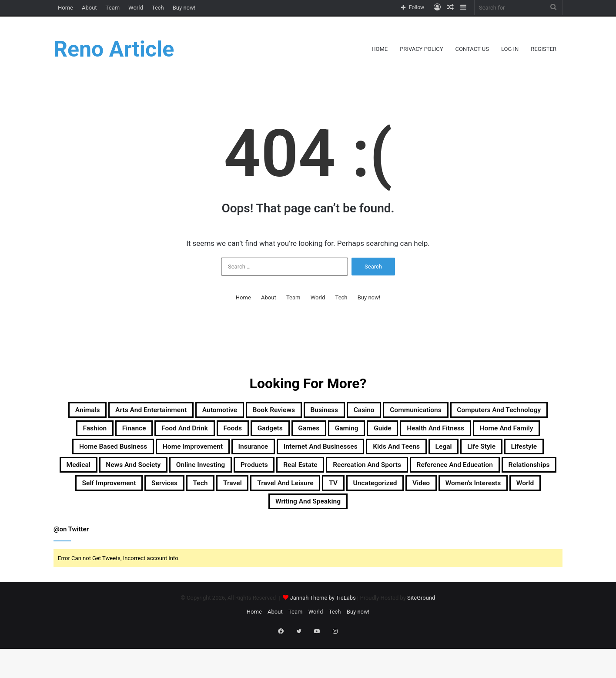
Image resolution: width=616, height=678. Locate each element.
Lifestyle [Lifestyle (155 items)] (381, 474)
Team (113, 8)
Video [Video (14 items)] (512, 516)
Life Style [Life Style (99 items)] (329, 474)
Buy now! (184, 8)
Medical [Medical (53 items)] (431, 474)
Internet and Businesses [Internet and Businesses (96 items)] (129, 474)
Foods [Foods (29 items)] (386, 432)
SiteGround (421, 634)
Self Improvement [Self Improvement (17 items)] (128, 516)
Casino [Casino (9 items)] (439, 411)
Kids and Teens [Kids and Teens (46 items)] (225, 474)
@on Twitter (71, 566)
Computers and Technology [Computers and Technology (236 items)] (130, 432)
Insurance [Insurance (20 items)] (516, 453)
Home (65, 8)
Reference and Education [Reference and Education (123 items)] (422, 495)
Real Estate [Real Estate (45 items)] (229, 495)
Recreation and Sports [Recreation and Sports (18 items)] (312, 495)
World (136, 8)
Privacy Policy (421, 49)
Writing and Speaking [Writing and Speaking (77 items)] (373, 537)
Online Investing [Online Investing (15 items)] (105, 495)
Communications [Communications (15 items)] (503, 411)
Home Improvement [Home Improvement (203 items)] (441, 453)
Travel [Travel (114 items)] (279, 516)
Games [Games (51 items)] (479, 432)
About (89, 8)
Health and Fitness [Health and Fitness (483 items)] (157, 453)
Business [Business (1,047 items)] (390, 411)
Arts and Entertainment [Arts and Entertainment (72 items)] (175, 411)
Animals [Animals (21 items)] (96, 411)
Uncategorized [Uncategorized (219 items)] (455, 516)
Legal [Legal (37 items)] (283, 474)
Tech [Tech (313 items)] (240, 516)
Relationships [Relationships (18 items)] (516, 495)
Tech (158, 8)
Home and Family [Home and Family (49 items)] (246, 453)
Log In (510, 49)
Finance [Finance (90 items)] (264, 432)
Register (544, 49)
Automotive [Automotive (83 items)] (261, 411)
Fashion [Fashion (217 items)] (216, 432)
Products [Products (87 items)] (172, 495)
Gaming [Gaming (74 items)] (526, 432)
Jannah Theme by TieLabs (323, 634)
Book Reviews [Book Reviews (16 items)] (328, 411)
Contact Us (472, 49)
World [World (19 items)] (301, 537)
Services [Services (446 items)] (196, 516)
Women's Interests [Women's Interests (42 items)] (237, 537)
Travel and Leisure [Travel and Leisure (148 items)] (345, 516)
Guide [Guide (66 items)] (91, 453)
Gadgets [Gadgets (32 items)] (432, 432)
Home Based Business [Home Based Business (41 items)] (341, 453)
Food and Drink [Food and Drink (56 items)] (327, 432)
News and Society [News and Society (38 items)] (499, 474)
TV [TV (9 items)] (403, 516)
